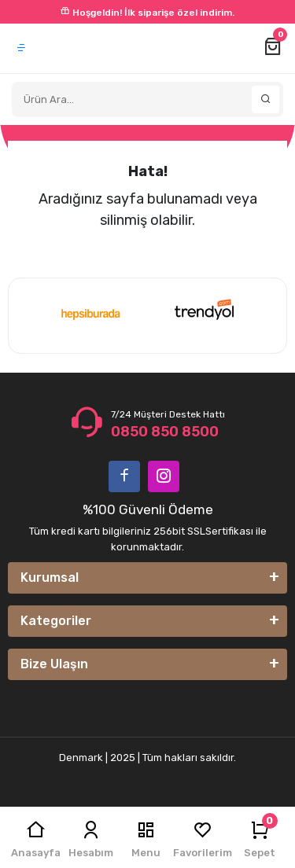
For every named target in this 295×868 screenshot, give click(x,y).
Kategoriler (56, 621)
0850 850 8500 (165, 432)
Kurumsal (50, 577)
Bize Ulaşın (54, 664)
